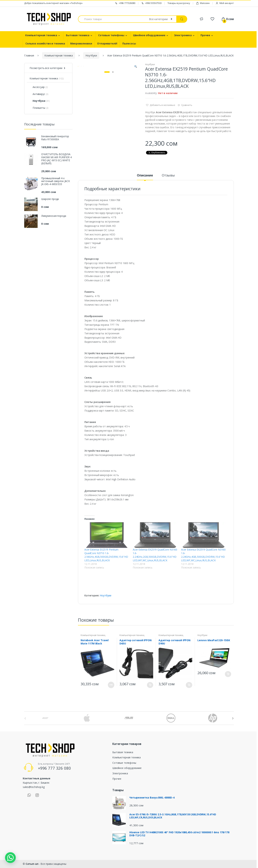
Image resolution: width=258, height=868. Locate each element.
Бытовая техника (78, 35)
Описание (145, 175)
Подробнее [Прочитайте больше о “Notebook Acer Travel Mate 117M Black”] (111, 685)
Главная (29, 55)
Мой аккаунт (225, 3)
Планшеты (37, 108)
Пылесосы (129, 43)
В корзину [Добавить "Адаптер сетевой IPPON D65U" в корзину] (150, 685)
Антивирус (37, 94)
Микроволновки (81, 43)
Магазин (203, 3)
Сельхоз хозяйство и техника (45, 43)
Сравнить (187, 105)
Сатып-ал (32, 864)
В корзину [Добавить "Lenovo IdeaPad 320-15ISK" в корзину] (228, 674)
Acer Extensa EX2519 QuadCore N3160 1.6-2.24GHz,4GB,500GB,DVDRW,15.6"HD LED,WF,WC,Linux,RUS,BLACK (203, 555)
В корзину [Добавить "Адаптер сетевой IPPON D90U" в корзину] (189, 685)
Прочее (205, 35)
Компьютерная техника (41, 35)
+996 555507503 (151, 3)
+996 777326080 (125, 3)
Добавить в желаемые (162, 105)
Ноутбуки (91, 55)
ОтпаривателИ (107, 43)
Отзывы (168, 175)
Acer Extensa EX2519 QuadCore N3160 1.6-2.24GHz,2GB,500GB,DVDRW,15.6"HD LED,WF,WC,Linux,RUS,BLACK (155, 555)
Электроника (183, 35)
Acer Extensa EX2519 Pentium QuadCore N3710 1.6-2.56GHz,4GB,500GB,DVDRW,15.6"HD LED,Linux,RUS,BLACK (106, 555)
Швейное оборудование (149, 35)
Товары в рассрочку (179, 3)
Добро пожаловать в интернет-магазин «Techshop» (53, 3)
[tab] (145, 177)
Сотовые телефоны (111, 35)
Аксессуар (37, 87)
